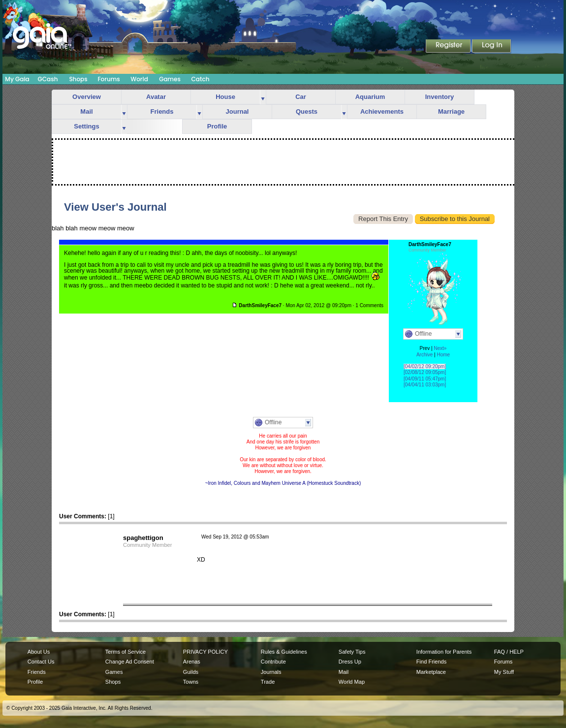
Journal (237, 111)
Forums (109, 79)
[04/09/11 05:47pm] (425, 379)
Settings (86, 126)
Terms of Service (126, 652)
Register (449, 47)
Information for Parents (444, 652)
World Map (352, 682)
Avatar (156, 97)
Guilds (191, 672)
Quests (307, 111)
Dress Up (350, 662)
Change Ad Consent (130, 662)
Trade (268, 682)
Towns (191, 682)
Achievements (382, 111)
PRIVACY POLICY (205, 652)
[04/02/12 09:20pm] (425, 366)
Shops (78, 79)
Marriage (451, 111)
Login (492, 47)
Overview (87, 97)
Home (443, 355)
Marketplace (431, 672)
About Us (39, 652)
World (139, 79)
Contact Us (41, 662)
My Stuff (504, 672)
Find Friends (431, 662)
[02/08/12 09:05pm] (425, 372)
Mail (86, 111)
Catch (201, 79)
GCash (48, 79)
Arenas (192, 662)
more (263, 97)
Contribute (273, 662)
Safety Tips (352, 652)
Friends (162, 111)
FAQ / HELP (509, 652)
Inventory (440, 97)
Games (170, 79)
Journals (271, 672)
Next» (440, 348)
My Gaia (17, 79)
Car (301, 97)
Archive (424, 355)
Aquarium (370, 97)
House (225, 97)
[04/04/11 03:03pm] (425, 385)
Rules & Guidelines (284, 652)
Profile (217, 126)
